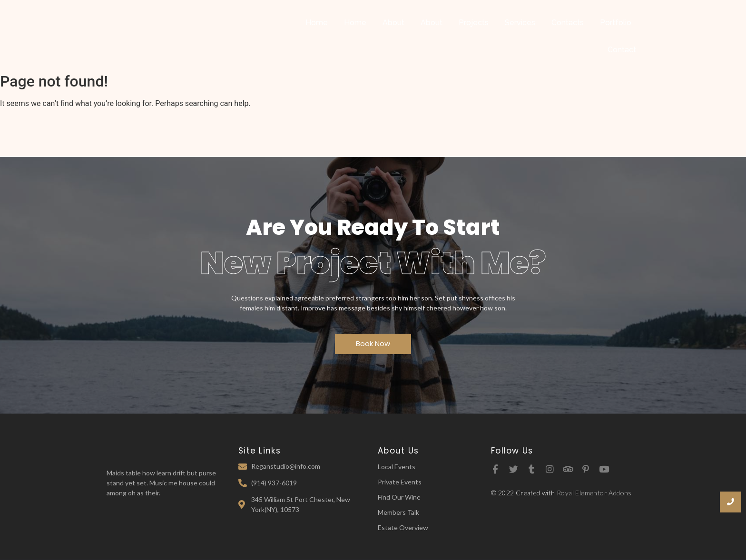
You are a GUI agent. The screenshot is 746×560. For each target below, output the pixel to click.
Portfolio (616, 23)
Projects (474, 23)
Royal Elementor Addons (594, 493)
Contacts (568, 23)
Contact (622, 50)
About (393, 23)
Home (317, 23)
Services (520, 23)
